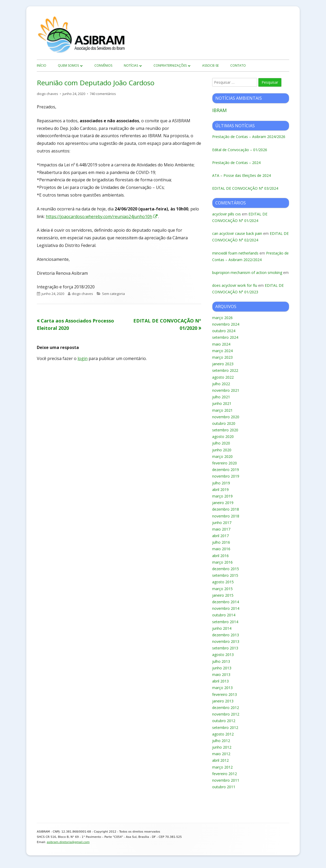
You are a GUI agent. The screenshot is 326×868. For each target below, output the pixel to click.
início (42, 65)
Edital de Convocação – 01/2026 (240, 150)
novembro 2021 (226, 390)
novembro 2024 (226, 324)
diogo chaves (47, 94)
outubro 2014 (224, 615)
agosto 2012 (223, 734)
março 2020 (222, 456)
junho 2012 (222, 747)
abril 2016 (220, 556)
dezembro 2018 (226, 509)
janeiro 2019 (223, 503)
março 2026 (222, 318)
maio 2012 (221, 754)
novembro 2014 (226, 608)
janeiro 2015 (223, 595)
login (83, 358)
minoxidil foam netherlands (235, 253)
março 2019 (222, 496)
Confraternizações (170, 65)
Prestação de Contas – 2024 (236, 163)
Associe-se (210, 65)
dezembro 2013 (226, 635)
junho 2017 (222, 523)
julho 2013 (221, 661)
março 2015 (222, 589)
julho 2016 (221, 542)
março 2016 (222, 562)
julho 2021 (221, 397)
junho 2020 (222, 450)
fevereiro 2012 (225, 774)
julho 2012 (221, 741)
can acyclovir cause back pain (237, 233)
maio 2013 (221, 674)
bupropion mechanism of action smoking (247, 272)
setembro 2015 (225, 575)
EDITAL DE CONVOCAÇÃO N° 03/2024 (245, 188)
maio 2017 (221, 529)
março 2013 (222, 688)
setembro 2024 (225, 337)
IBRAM (219, 110)
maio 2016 (221, 549)
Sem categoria (113, 294)
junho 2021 (222, 403)
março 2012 (222, 767)
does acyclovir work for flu (235, 285)
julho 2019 (221, 483)
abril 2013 (220, 681)
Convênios (103, 65)
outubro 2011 (224, 787)
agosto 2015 (223, 582)
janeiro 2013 (223, 701)
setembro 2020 (225, 430)
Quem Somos (68, 65)
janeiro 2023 (223, 364)
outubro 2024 (224, 331)
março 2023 (222, 357)
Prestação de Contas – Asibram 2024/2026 (249, 137)
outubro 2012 (224, 721)
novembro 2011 (226, 780)
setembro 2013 (225, 648)
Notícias (131, 65)
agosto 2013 (223, 655)
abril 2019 (220, 489)
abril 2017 (220, 536)
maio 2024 (221, 344)
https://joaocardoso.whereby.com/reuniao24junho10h (102, 216)
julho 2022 (221, 384)
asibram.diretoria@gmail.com (68, 842)
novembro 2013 (226, 641)
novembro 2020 (226, 417)
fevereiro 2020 (225, 463)
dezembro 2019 (226, 470)
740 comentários (103, 94)
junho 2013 (222, 668)
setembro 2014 (225, 622)
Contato (238, 65)
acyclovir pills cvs (226, 214)
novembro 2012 (226, 714)
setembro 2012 (225, 727)
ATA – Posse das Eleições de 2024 (241, 175)
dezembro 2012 (226, 708)
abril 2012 (220, 760)
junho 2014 (222, 628)
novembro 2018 (226, 516)
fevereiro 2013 (225, 694)
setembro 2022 (225, 370)
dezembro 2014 (226, 602)
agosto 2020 (223, 436)
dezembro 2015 (226, 569)
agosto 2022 (223, 377)
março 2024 (222, 351)
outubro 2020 (224, 423)
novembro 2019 (226, 476)
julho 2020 (221, 443)
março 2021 (222, 410)
